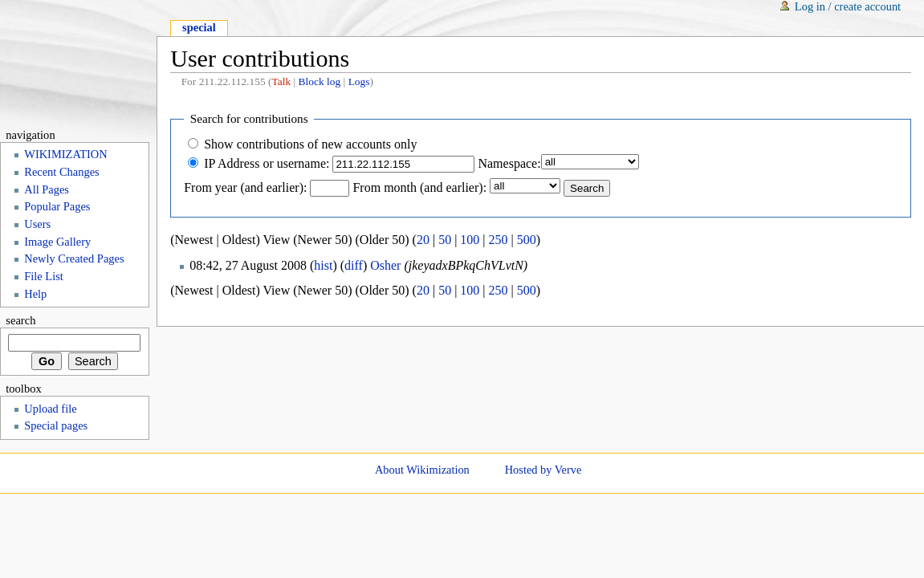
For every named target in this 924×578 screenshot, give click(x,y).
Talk (281, 81)
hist (323, 265)
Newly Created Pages (74, 258)
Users (37, 224)
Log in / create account (848, 6)
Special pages (56, 425)
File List (44, 276)
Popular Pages (57, 206)
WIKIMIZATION (65, 154)
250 (499, 240)
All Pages (47, 189)
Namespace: (509, 163)
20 (423, 240)
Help (35, 294)
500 (527, 240)
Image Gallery (57, 242)
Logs (359, 81)
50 (445, 240)
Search (20, 320)
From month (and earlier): (419, 187)
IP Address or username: (267, 163)
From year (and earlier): (245, 187)
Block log (320, 81)
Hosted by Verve (543, 470)
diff (354, 265)
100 (470, 240)
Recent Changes (61, 172)
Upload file (50, 409)
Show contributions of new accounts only (310, 144)
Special (199, 27)
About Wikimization (422, 470)
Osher (385, 265)
